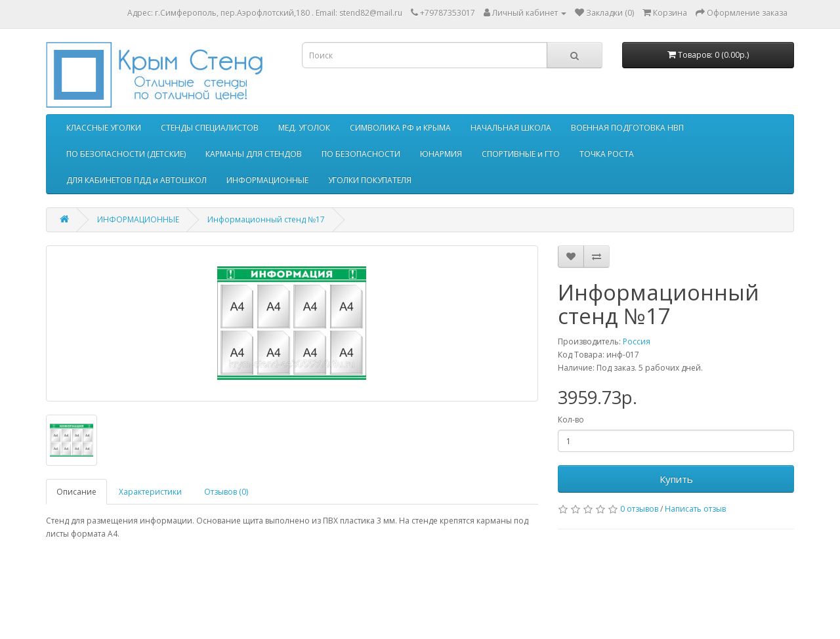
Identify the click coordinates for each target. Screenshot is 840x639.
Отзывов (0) (226, 492)
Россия (637, 341)
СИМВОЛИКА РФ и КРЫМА (400, 128)
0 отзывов (639, 509)
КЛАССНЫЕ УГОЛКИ (104, 128)
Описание (76, 492)
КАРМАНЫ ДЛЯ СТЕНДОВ (254, 154)
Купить (676, 479)
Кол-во (571, 420)
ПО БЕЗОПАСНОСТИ (361, 154)
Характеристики (150, 492)
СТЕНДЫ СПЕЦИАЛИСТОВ (210, 128)
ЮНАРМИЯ (441, 154)
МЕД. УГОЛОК (304, 128)
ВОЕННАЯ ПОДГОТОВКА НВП (627, 128)
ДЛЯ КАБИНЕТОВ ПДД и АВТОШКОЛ (136, 180)
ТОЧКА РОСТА (607, 154)
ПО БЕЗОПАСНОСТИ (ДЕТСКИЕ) (126, 154)
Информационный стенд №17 (266, 219)
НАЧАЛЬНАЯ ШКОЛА (511, 128)
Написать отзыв (695, 509)
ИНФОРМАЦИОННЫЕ (267, 180)
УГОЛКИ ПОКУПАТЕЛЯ (370, 180)
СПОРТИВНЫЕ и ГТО (521, 154)
